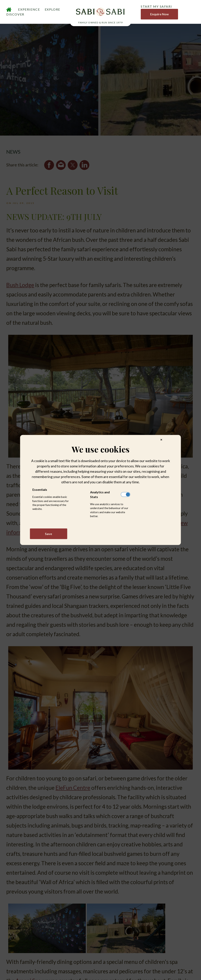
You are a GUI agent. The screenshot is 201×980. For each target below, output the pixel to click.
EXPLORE (53, 10)
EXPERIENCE (29, 10)
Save (48, 534)
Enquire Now (159, 15)
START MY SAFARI (156, 7)
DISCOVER (15, 15)
